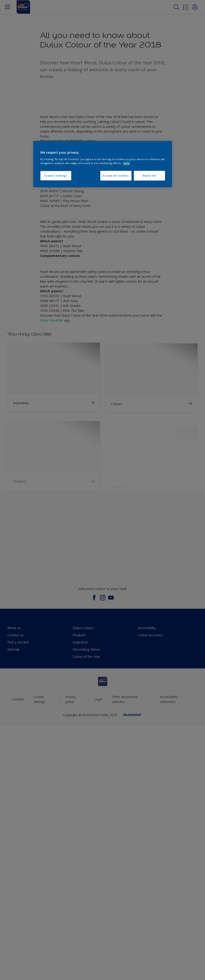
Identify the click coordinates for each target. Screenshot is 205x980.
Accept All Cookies (116, 176)
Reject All (149, 176)
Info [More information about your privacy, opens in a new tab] (127, 163)
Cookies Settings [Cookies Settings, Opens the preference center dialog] (56, 176)
